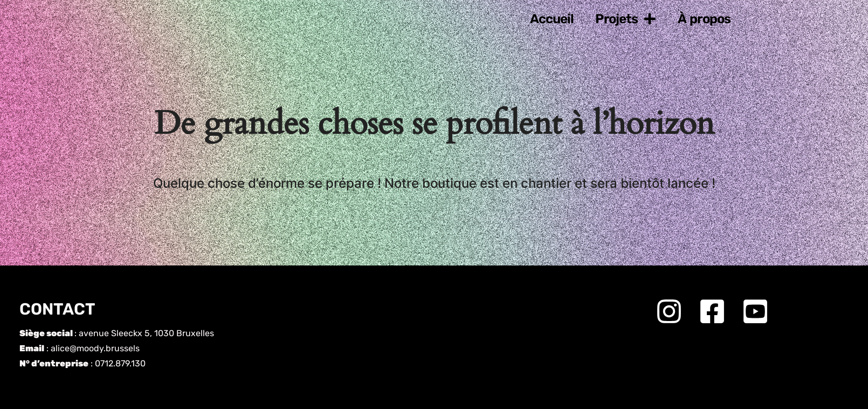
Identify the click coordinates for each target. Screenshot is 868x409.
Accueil (552, 19)
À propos (704, 19)
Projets (626, 19)
